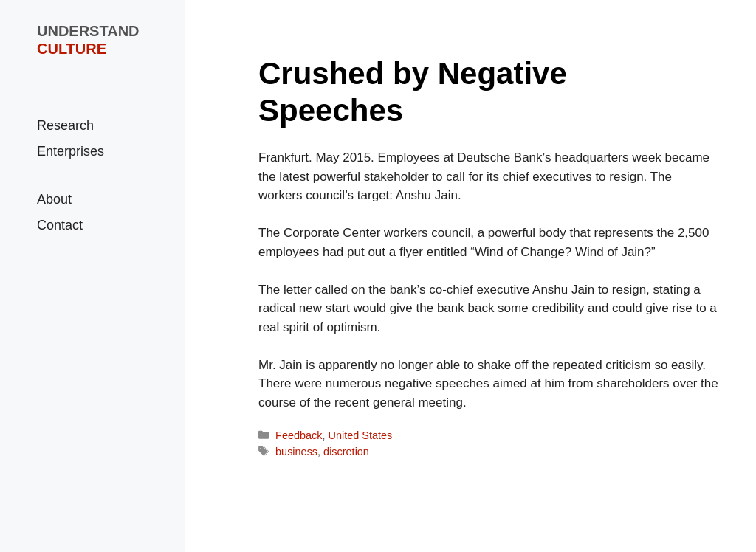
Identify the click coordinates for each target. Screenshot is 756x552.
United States (361, 435)
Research (65, 125)
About (54, 199)
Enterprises (71, 151)
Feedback (299, 435)
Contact (60, 225)
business (296, 452)
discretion (346, 452)
